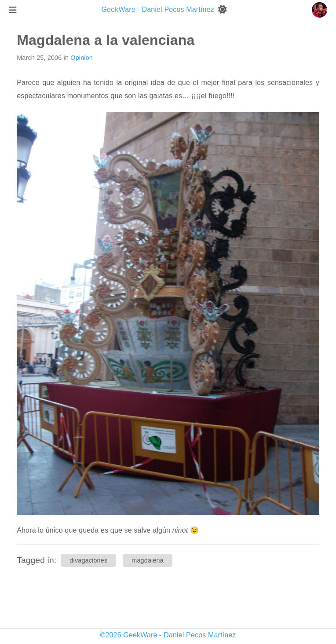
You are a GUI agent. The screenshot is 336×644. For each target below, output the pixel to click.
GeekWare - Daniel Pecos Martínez (159, 9)
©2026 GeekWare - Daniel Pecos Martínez (168, 635)
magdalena (148, 560)
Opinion (82, 58)
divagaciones (88, 560)
